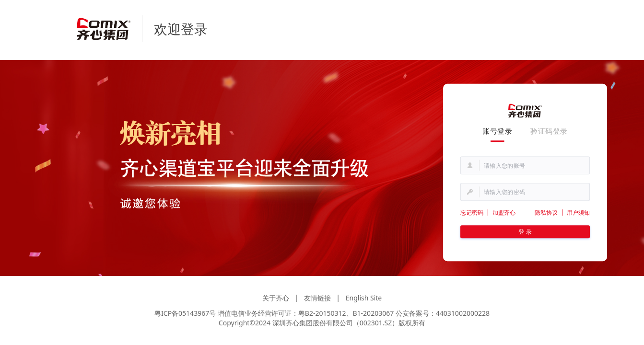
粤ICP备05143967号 (185, 313)
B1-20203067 (374, 313)
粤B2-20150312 (322, 313)
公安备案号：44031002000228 (443, 313)
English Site (364, 298)
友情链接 (317, 298)
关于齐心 (276, 298)
